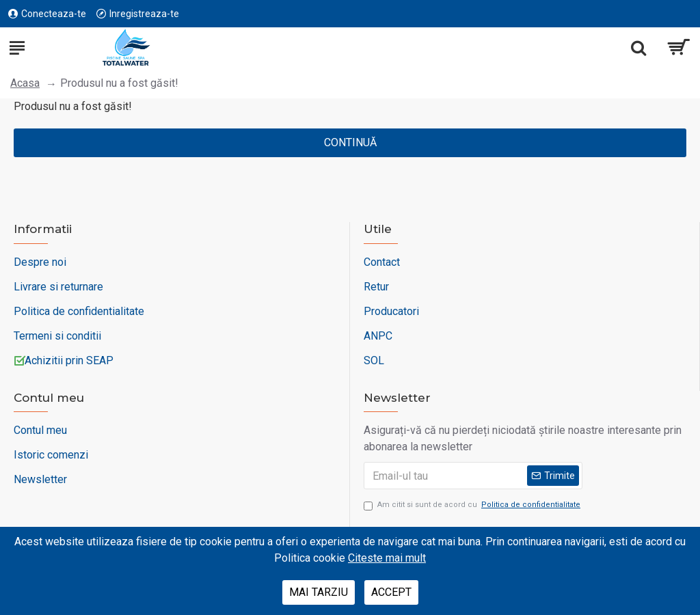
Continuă (350, 142)
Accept (391, 592)
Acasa (25, 83)
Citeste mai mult (387, 558)
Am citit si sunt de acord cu (473, 505)
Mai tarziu (319, 592)
